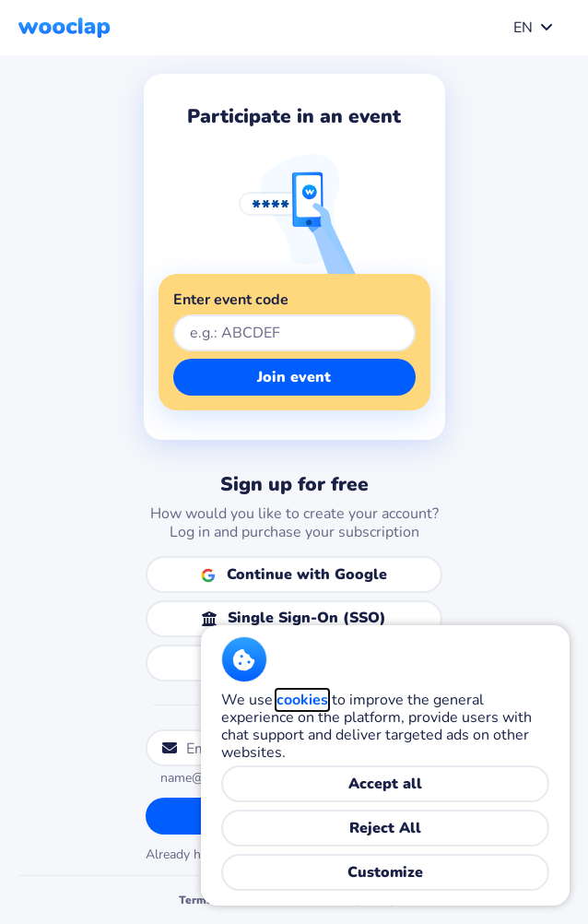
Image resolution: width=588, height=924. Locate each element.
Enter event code (231, 300)
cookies (302, 700)
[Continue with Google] (294, 575)
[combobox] (529, 28)
